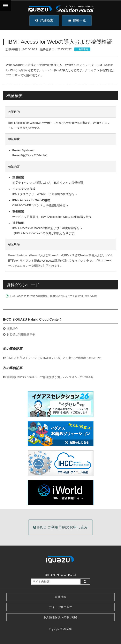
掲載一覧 (77, 20)
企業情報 (61, 597)
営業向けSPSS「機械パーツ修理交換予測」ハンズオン (50, 377)
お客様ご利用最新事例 (21, 334)
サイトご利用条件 (61, 607)
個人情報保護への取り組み (61, 617)
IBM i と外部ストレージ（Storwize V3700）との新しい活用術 (55, 358)
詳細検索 (44, 20)
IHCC (60, 527)
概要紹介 (12, 329)
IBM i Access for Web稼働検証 (54, 296)
